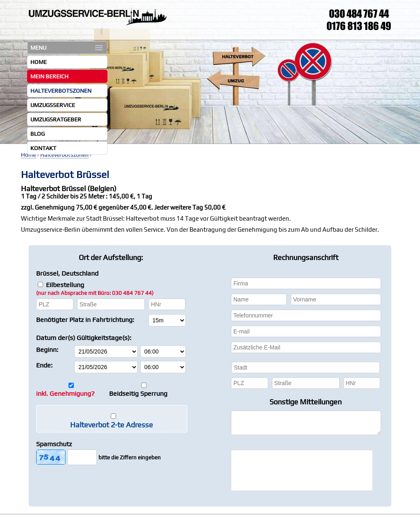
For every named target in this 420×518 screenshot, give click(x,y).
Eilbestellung (95, 289)
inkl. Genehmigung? (65, 394)
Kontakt (43, 148)
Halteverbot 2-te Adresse (112, 425)
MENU (66, 48)
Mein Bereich (49, 76)
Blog (38, 134)
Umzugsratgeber (56, 119)
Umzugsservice (53, 105)
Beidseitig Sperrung (138, 394)
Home (39, 62)
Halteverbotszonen (61, 91)
